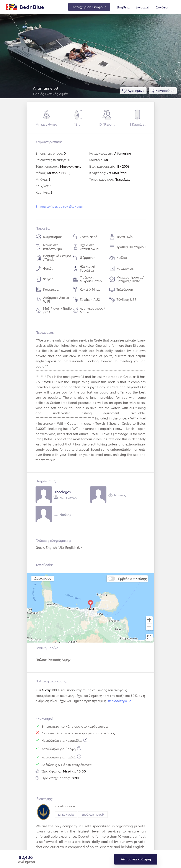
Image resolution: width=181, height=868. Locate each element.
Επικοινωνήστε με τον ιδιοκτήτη (59, 206)
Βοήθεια (123, 7)
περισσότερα (119, 701)
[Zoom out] (149, 627)
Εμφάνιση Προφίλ (93, 815)
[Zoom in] (149, 620)
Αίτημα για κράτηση (136, 859)
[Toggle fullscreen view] (149, 637)
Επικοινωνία (66, 815)
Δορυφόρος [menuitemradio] (43, 578)
